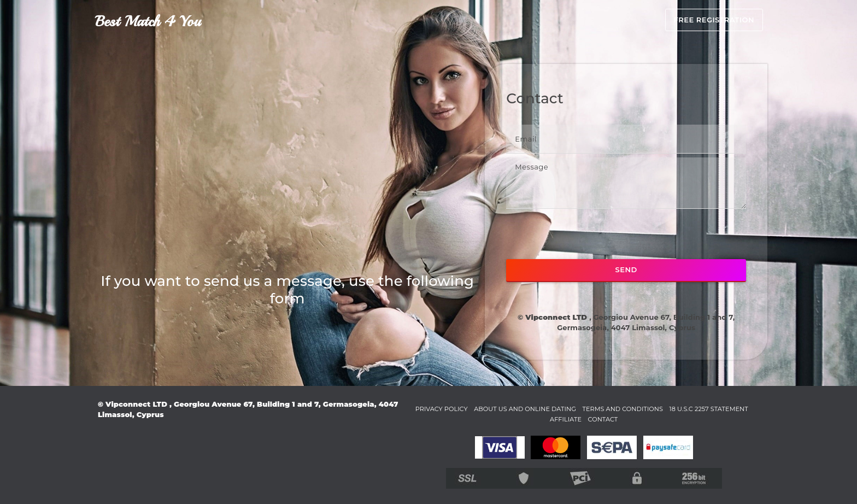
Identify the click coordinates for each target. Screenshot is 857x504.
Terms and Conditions (667, 408)
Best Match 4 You (148, 21)
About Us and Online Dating (554, 408)
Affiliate (601, 419)
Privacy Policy (458, 408)
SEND (626, 269)
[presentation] (589, 234)
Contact (643, 419)
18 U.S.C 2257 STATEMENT (530, 419)
